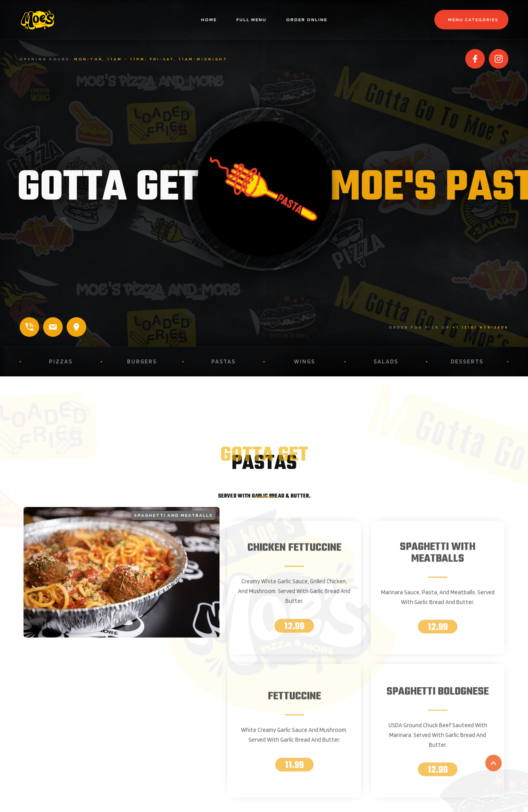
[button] (471, 20)
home (209, 19)
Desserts (467, 361)
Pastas (223, 361)
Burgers (142, 361)
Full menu (251, 19)
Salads (386, 361)
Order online (307, 19)
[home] (59, 20)
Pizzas (61, 361)
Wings (305, 361)
